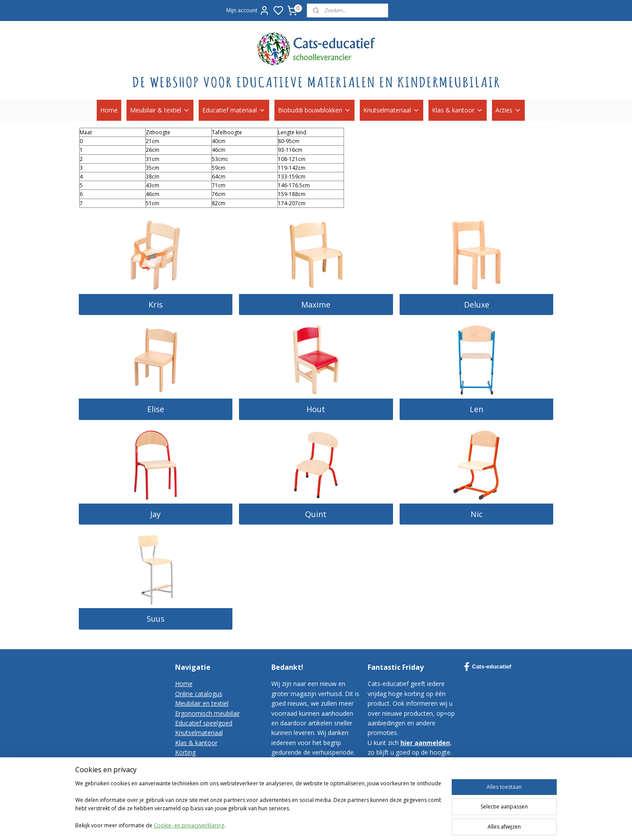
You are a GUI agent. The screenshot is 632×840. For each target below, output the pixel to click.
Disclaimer (190, 792)
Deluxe (477, 304)
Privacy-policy (194, 782)
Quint (316, 514)
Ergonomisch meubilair (207, 713)
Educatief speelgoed (204, 723)
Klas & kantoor (458, 110)
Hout (316, 409)
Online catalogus (199, 694)
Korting (185, 752)
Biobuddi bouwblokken (314, 110)
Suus (156, 619)
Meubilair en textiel (202, 703)
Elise (156, 409)
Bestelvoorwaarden (203, 772)
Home (109, 110)
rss (420, 824)
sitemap (402, 824)
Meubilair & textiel (160, 110)
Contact (186, 762)
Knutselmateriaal (391, 110)
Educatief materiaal (234, 110)
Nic (477, 514)
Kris (156, 304)
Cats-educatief (488, 667)
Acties (508, 110)
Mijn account (248, 10)
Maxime (316, 304)
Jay (155, 514)
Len (476, 409)
